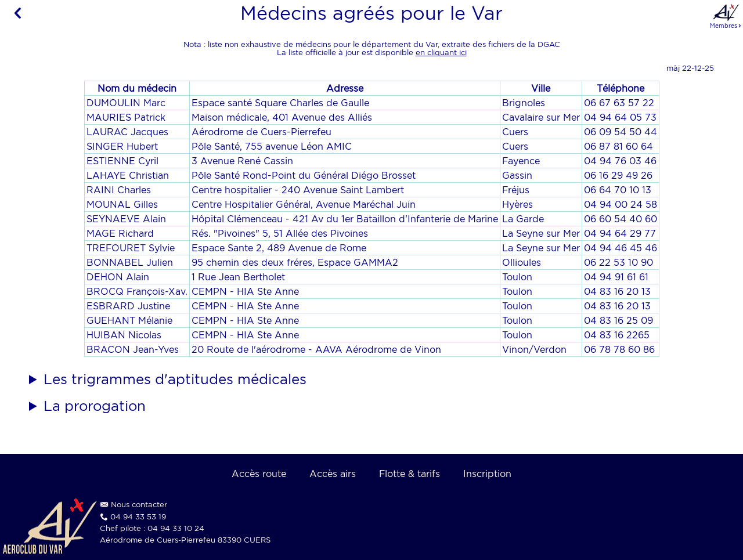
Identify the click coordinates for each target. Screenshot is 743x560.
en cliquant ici (441, 52)
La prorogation (95, 406)
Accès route (259, 474)
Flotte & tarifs (410, 474)
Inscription (487, 474)
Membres (726, 16)
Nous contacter (139, 504)
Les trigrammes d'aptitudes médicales (175, 379)
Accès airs (333, 474)
